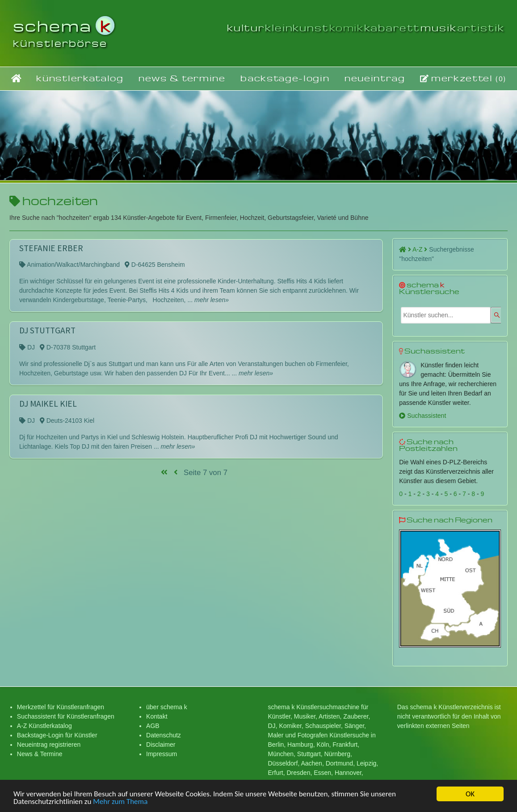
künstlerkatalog (80, 78)
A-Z (420, 249)
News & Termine (40, 754)
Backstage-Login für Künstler (57, 735)
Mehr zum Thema (120, 802)
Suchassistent (422, 416)
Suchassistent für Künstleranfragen (66, 716)
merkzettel (463, 78)
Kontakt (157, 716)
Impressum (162, 754)
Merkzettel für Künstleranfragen (61, 707)
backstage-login (285, 78)
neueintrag (375, 78)
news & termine (182, 78)
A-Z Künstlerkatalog (44, 726)
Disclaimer (161, 745)
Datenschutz (164, 735)
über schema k (167, 707)
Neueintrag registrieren (49, 745)
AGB (153, 726)
